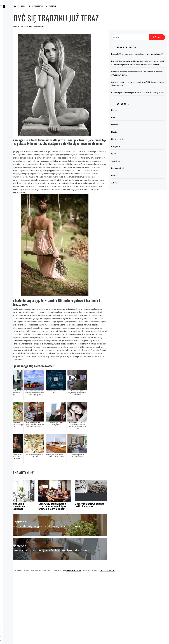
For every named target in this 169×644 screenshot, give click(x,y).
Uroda (13, 66)
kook (81, 27)
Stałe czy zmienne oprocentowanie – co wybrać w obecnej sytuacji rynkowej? (143, 80)
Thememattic (147, 639)
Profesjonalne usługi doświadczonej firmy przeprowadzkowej (53, 567)
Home (12, 20)
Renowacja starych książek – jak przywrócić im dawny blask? (144, 100)
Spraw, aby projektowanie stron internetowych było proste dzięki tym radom (80, 569)
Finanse (14, 37)
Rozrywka (15, 49)
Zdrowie (14, 72)
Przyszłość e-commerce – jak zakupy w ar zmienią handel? (144, 56)
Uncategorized (131, 178)
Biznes (13, 25)
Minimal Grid (113, 639)
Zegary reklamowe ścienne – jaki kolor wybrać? (108, 567)
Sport (13, 54)
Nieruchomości (132, 149)
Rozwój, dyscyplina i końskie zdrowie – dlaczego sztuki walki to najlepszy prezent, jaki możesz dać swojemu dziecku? (144, 68)
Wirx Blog (21, 6)
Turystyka (15, 60)
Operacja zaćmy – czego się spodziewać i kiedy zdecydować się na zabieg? (143, 90)
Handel (13, 43)
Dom (12, 31)
